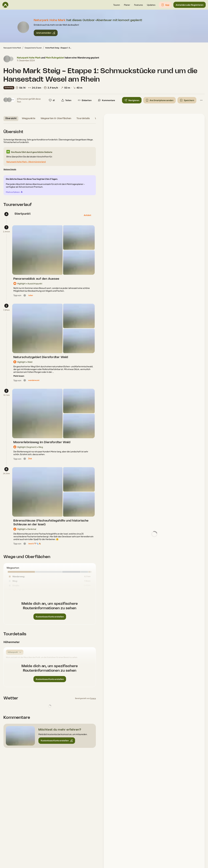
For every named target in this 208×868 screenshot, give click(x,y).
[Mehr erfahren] (14, 192)
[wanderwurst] (34, 380)
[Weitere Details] (10, 169)
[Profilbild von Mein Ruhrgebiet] (11, 59)
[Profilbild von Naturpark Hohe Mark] (7, 59)
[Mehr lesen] (19, 376)
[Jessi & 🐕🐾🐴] (34, 544)
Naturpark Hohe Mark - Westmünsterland (26, 162)
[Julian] (31, 295)
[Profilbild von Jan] (9, 100)
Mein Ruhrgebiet (55, 58)
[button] (117, 5)
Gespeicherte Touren (33, 48)
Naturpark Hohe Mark (12, 48)
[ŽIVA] (30, 459)
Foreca (93, 698)
